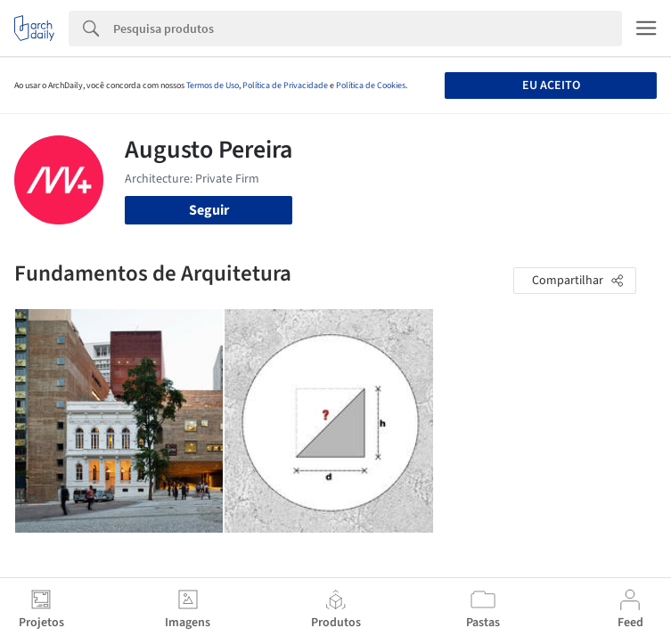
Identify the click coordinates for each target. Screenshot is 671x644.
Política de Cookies (371, 86)
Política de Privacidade (285, 86)
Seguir (209, 210)
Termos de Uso (213, 86)
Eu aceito (551, 86)
